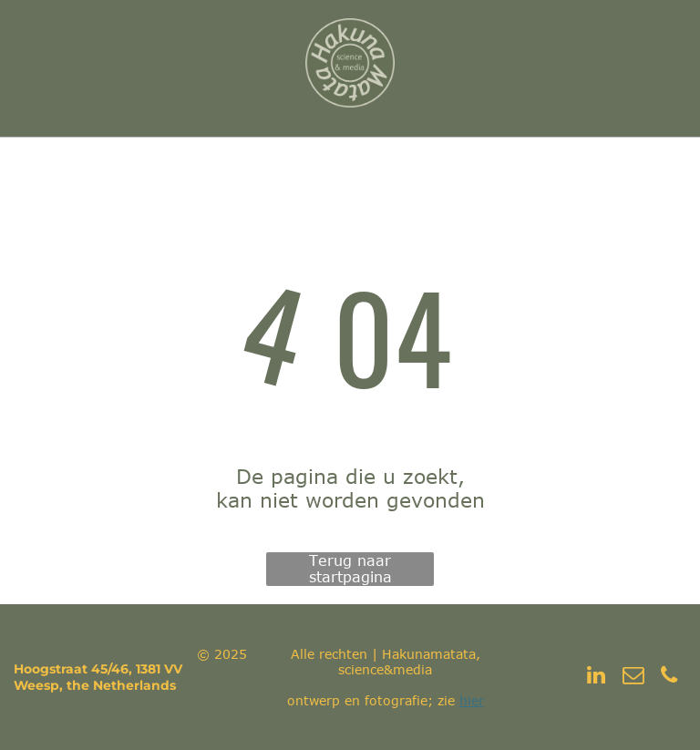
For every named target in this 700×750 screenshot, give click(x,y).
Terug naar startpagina (350, 569)
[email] (633, 677)
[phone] (669, 677)
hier (472, 700)
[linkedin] (597, 677)
